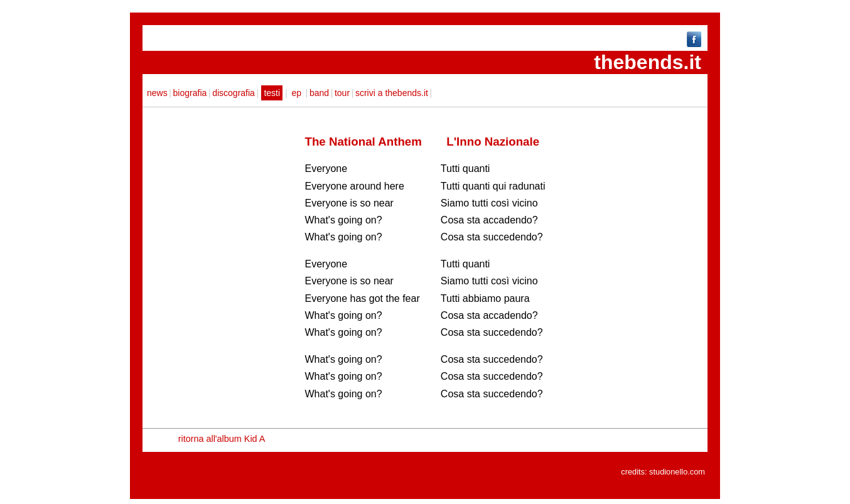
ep (297, 93)
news (157, 93)
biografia (190, 93)
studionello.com (677, 472)
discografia (234, 93)
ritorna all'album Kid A (222, 439)
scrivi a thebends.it (392, 93)
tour (342, 93)
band (319, 93)
